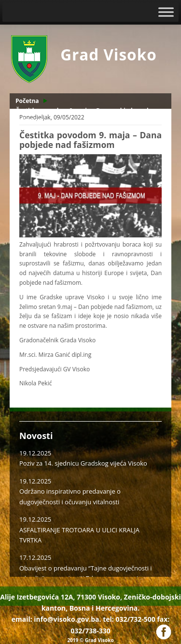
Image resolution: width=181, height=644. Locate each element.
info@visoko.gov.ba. (67, 619)
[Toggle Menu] (166, 12)
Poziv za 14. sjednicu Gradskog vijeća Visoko (83, 463)
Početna (27, 101)
